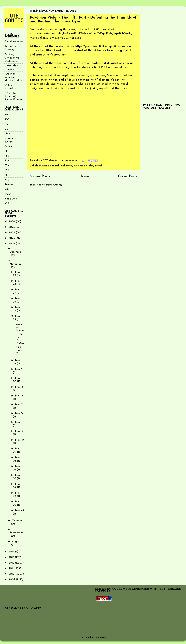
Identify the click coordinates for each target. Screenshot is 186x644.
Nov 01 (19, 511)
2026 (12, 221)
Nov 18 (19, 387)
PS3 (7, 161)
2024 (12, 233)
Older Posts (128, 176)
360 (7, 115)
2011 (12, 568)
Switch (99, 166)
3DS (7, 119)
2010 (12, 574)
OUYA (8, 146)
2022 (12, 244)
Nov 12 (19, 431)
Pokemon (67, 166)
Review (9, 185)
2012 (12, 563)
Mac (7, 134)
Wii (7, 189)
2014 (12, 552)
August (16, 542)
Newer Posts (40, 176)
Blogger (100, 637)
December (16, 252)
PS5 (7, 170)
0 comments (70, 161)
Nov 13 (19, 422)
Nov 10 (19, 440)
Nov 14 (19, 413)
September (16, 533)
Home (84, 176)
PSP (7, 175)
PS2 (7, 156)
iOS (7, 203)
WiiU (8, 194)
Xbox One (11, 199)
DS (6, 129)
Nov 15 (19, 405)
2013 (12, 557)
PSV (7, 180)
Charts (8, 124)
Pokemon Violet (83, 166)
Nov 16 (19, 396)
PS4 (7, 166)
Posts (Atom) (54, 185)
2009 (12, 579)
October (17, 521)
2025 (12, 227)
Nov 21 (19, 369)
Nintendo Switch (49, 166)
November (16, 264)
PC (6, 151)
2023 (12, 238)
